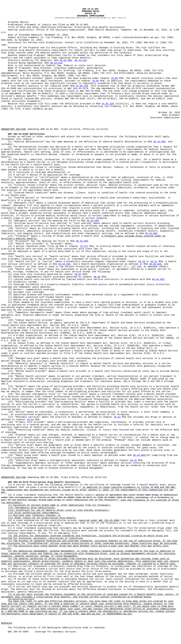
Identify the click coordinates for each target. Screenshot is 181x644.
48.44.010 (64, 264)
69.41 (133, 460)
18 (57, 246)
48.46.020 (155, 264)
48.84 (78, 274)
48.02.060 (66, 60)
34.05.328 (82, 86)
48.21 (154, 262)
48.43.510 (80, 60)
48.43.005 (159, 142)
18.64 (117, 417)
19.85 (115, 78)
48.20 (142, 262)
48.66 (97, 277)
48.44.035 (158, 279)
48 (152, 487)
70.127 (84, 246)
